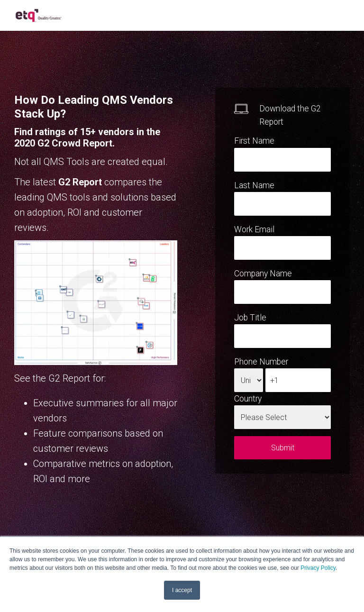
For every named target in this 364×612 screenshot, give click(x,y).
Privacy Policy (318, 568)
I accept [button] (182, 590)
